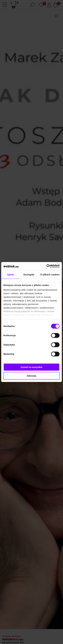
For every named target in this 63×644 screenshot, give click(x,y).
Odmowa (31, 376)
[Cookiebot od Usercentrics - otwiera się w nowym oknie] (47, 266)
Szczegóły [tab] (29, 275)
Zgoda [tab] (10, 275)
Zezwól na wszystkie (31, 367)
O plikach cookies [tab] (50, 275)
